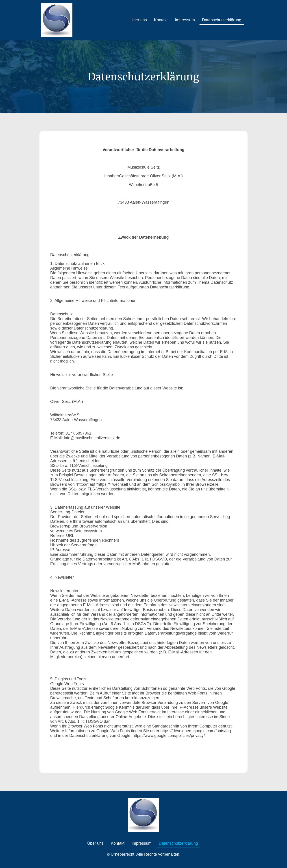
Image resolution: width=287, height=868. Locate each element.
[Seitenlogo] (57, 20)
